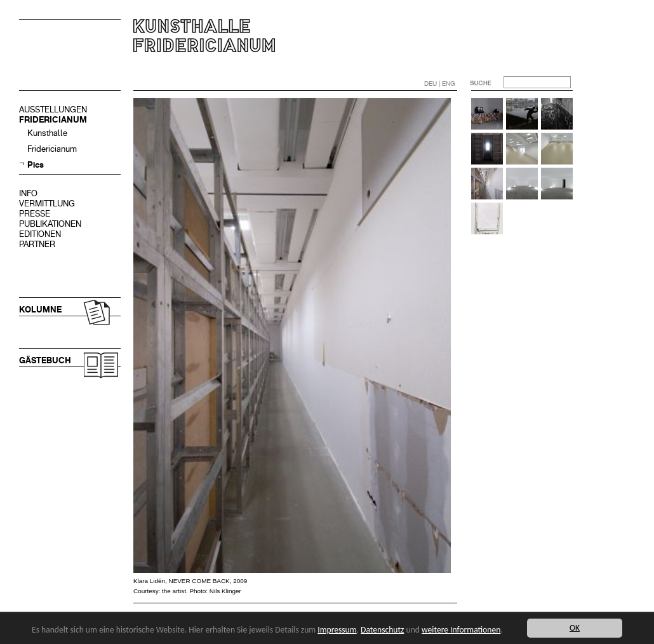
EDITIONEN (40, 234)
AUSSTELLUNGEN (53, 110)
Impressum (337, 630)
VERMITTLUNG (47, 204)
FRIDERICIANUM (53, 120)
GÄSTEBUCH (45, 360)
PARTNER (37, 244)
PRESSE (35, 214)
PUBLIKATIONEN (50, 224)
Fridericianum (52, 149)
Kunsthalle (47, 133)
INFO (28, 193)
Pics (36, 165)
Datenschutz (382, 630)
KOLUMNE (40, 310)
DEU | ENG (440, 84)
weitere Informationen (461, 630)
